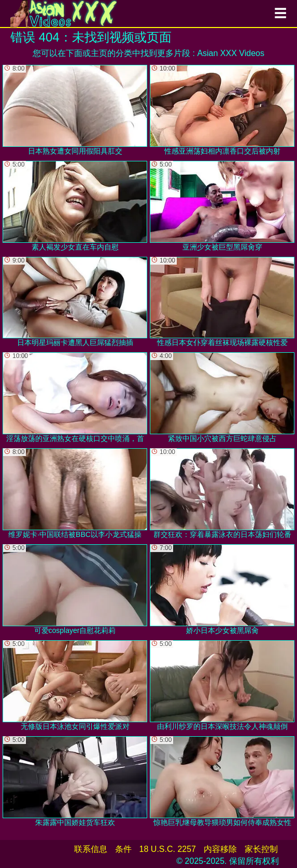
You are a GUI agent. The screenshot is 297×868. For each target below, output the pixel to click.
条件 (123, 849)
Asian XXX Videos (231, 53)
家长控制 (261, 849)
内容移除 (220, 849)
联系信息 (91, 849)
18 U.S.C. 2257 (168, 849)
